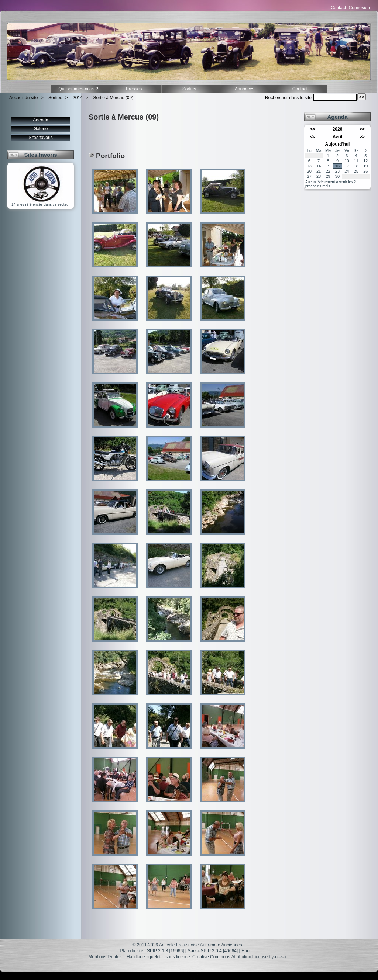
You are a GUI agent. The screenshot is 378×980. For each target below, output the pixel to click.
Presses (134, 89)
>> (362, 129)
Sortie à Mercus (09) (114, 98)
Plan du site (132, 951)
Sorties (189, 89)
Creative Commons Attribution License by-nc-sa (239, 957)
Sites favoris (40, 138)
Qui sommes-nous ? (78, 89)
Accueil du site (23, 98)
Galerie (41, 129)
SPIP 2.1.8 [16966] (166, 951)
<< (313, 129)
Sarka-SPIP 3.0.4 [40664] (213, 951)
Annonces (245, 89)
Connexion (359, 8)
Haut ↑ (248, 951)
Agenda (40, 120)
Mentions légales (105, 957)
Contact (338, 8)
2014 (78, 98)
